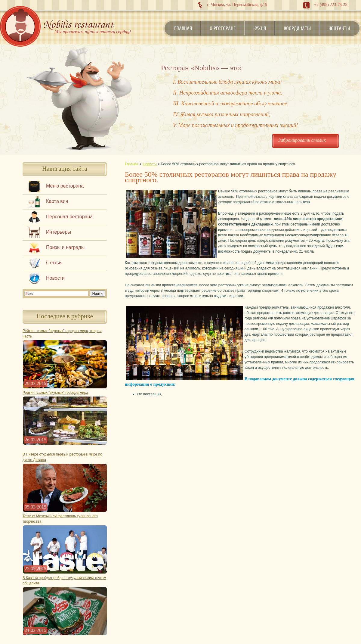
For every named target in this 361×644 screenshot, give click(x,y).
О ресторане (223, 28)
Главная (183, 28)
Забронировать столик (302, 140)
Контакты (339, 28)
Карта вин (57, 201)
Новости (55, 278)
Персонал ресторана (69, 217)
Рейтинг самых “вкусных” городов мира (55, 393)
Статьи (54, 263)
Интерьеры (59, 232)
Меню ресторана (65, 186)
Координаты (297, 28)
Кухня (260, 28)
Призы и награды (65, 247)
